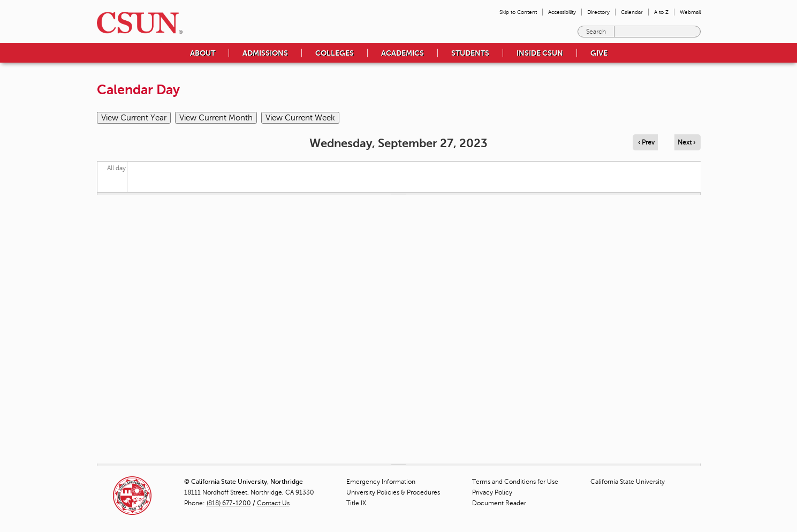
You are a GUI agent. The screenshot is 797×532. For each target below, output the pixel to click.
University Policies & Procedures (393, 492)
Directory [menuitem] (598, 12)
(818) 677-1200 (229, 503)
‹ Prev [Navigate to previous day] (646, 142)
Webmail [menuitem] (690, 12)
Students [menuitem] (470, 53)
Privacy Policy (492, 492)
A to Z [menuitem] (661, 12)
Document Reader (499, 503)
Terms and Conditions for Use (515, 482)
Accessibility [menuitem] (562, 12)
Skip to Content (518, 12)
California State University (628, 482)
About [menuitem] (203, 53)
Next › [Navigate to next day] (686, 142)
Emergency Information (381, 482)
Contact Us (273, 503)
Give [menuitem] (599, 53)
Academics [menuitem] (403, 53)
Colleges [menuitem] (335, 53)
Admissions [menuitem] (265, 53)
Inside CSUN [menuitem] (540, 53)
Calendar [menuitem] (632, 12)
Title (356, 503)
